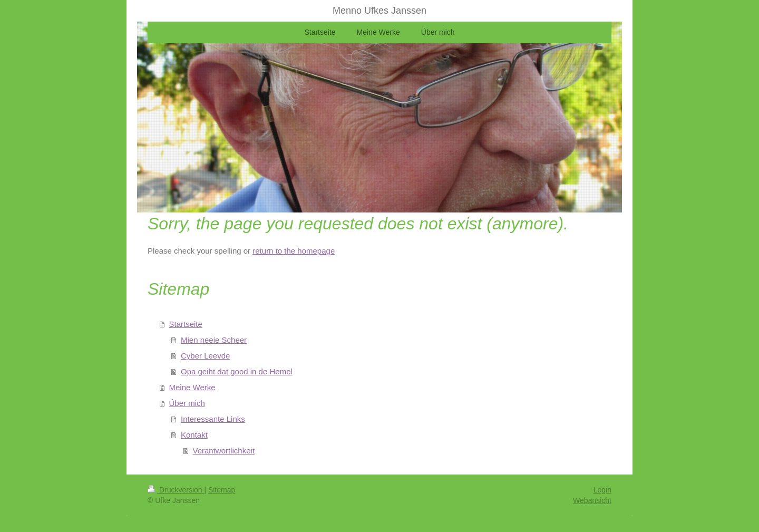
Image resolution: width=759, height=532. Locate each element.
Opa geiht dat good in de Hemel (237, 371)
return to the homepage (294, 251)
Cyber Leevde (205, 356)
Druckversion (176, 490)
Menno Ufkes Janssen (379, 11)
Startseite (186, 324)
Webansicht (592, 500)
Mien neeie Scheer (214, 340)
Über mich (187, 403)
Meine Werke (192, 387)
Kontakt (194, 435)
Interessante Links (213, 419)
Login (602, 490)
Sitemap (222, 490)
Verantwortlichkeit (224, 451)
